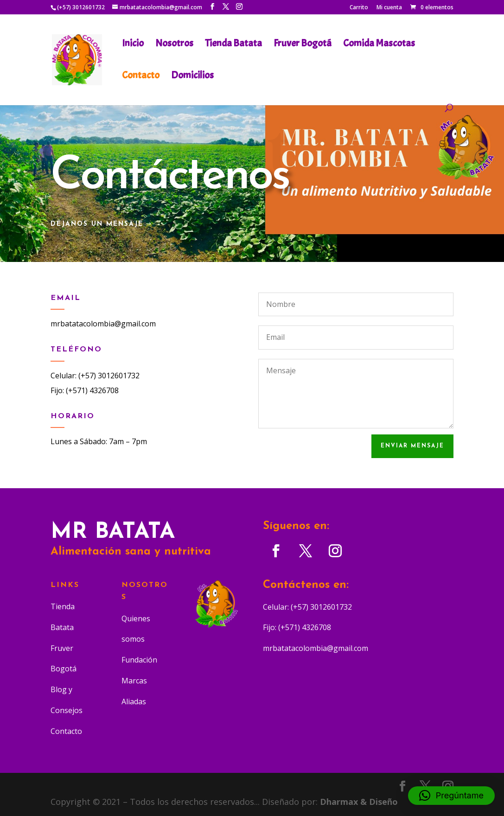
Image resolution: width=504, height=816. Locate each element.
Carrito (359, 8)
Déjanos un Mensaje (97, 224)
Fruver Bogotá (303, 45)
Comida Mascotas (379, 45)
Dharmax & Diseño (359, 802)
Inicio (133, 45)
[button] (451, 796)
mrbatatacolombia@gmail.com (103, 324)
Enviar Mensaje (412, 446)
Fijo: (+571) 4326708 (85, 390)
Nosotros (174, 45)
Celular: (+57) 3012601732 (95, 376)
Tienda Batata (233, 45)
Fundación (139, 660)
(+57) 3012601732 (81, 7)
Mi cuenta (389, 8)
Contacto (141, 77)
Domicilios (192, 77)
